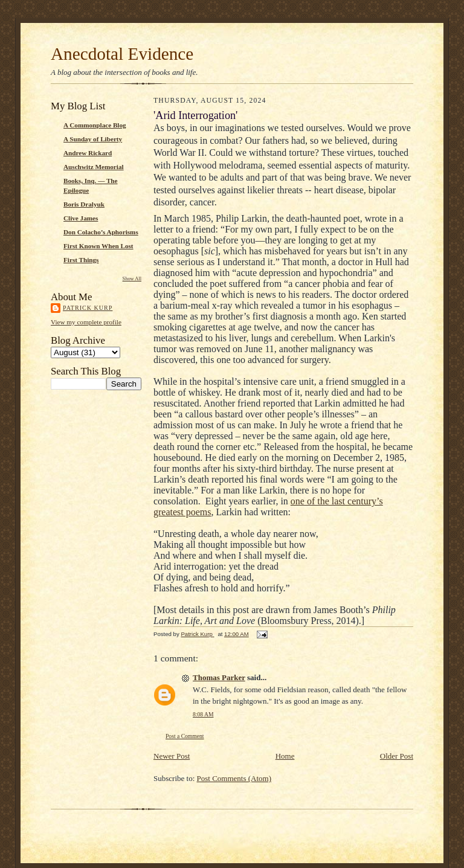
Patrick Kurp (88, 308)
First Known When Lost (98, 246)
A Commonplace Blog (95, 125)
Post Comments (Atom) (234, 778)
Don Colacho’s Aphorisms (101, 232)
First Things (81, 260)
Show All (132, 279)
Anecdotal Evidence (122, 54)
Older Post (397, 756)
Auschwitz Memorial (94, 167)
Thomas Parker (219, 677)
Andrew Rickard (88, 153)
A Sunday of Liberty (93, 139)
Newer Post (172, 756)
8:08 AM (203, 714)
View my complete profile (86, 322)
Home (285, 756)
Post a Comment (185, 736)
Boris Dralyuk (84, 204)
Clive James (81, 218)
